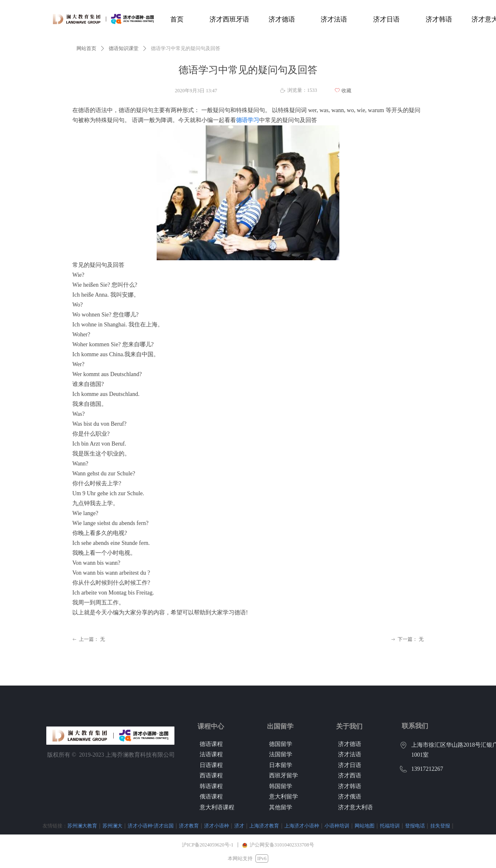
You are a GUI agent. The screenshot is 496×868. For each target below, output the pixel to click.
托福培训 (390, 826)
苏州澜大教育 (82, 826)
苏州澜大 (112, 826)
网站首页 (86, 48)
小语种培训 (337, 826)
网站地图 (365, 826)
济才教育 (189, 826)
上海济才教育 (264, 826)
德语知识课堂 (124, 48)
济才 (239, 826)
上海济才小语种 (302, 826)
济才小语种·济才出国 (151, 826)
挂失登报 (440, 826)
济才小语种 (217, 826)
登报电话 (415, 826)
